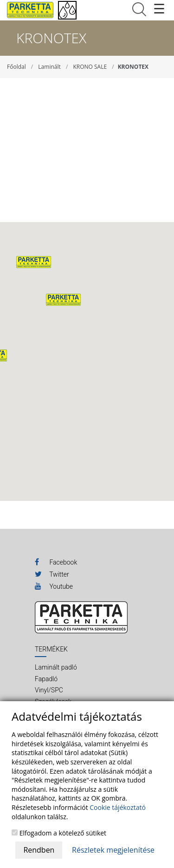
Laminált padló (56, 667)
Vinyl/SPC (49, 690)
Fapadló (46, 679)
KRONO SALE (90, 67)
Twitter (52, 574)
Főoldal (16, 67)
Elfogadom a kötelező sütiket (59, 833)
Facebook (56, 562)
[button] (63, 300)
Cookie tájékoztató (118, 807)
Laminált (49, 67)
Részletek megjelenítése (113, 850)
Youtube (54, 586)
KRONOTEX (133, 67)
